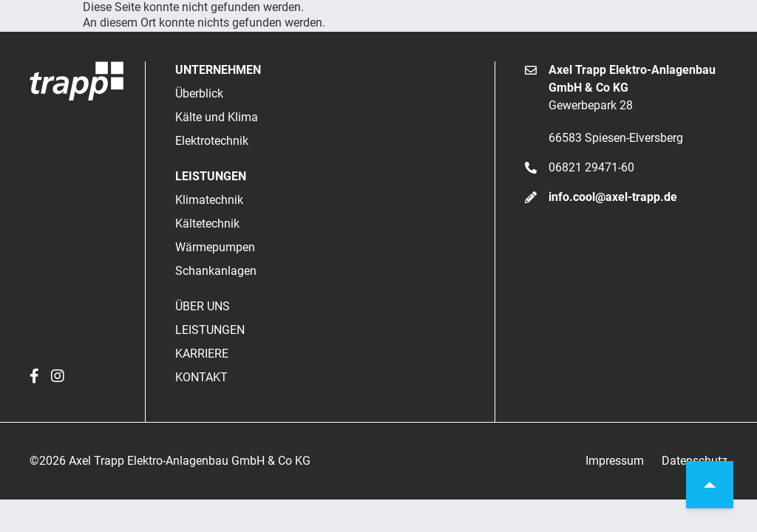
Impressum (615, 461)
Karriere (202, 354)
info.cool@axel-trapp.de (613, 197)
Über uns (203, 306)
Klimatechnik (209, 200)
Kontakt (201, 377)
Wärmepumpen (215, 247)
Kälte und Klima (217, 117)
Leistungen (210, 330)
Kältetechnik (207, 224)
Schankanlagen (216, 271)
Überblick (199, 93)
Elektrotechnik (212, 141)
